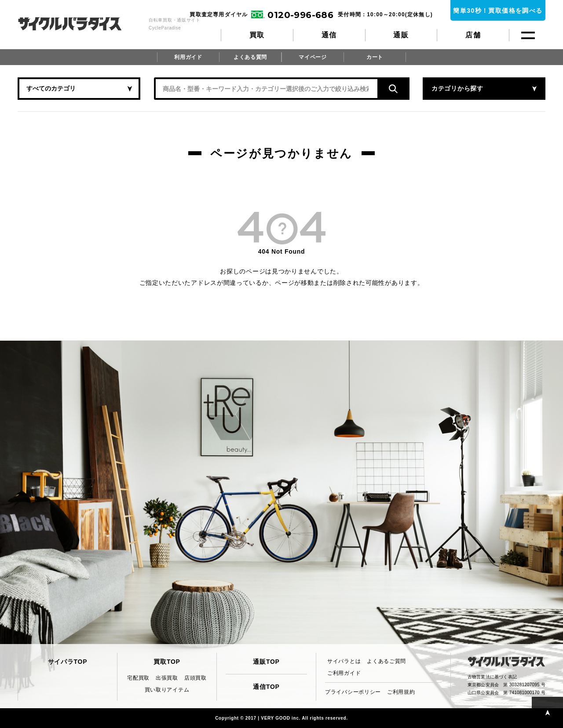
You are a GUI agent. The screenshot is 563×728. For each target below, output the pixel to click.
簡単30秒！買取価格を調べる (498, 11)
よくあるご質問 (386, 661)
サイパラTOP (68, 662)
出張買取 (167, 678)
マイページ (313, 57)
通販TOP (266, 662)
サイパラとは (344, 661)
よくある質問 (250, 57)
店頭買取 (196, 678)
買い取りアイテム (167, 690)
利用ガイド (188, 57)
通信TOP (266, 687)
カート (375, 57)
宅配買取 (138, 678)
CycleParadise (79, 24)
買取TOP (167, 662)
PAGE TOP (547, 712)
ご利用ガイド (344, 673)
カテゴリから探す (457, 88)
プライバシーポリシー (353, 692)
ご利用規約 (401, 692)
